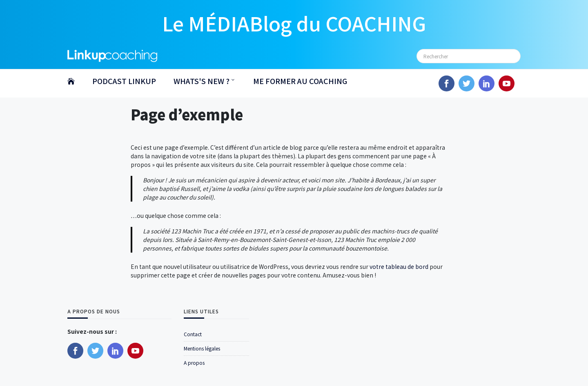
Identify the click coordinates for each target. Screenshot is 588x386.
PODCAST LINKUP (124, 81)
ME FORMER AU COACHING (300, 81)
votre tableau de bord (399, 266)
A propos (194, 363)
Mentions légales (202, 348)
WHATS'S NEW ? (202, 81)
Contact (193, 334)
